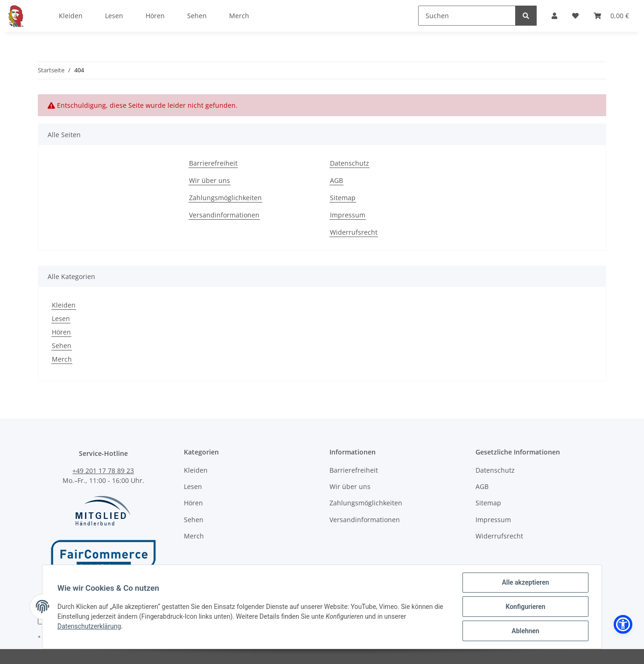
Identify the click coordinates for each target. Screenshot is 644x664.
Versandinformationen (224, 215)
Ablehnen (525, 631)
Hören (61, 332)
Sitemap (343, 198)
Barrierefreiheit (213, 163)
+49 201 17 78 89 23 (103, 471)
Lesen (61, 318)
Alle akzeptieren (525, 582)
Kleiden (64, 305)
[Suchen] (467, 16)
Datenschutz (350, 163)
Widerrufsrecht (354, 232)
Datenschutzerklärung (89, 626)
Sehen (62, 346)
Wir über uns (210, 180)
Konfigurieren (525, 607)
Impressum (348, 215)
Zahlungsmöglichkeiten (225, 198)
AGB (336, 180)
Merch (62, 359)
